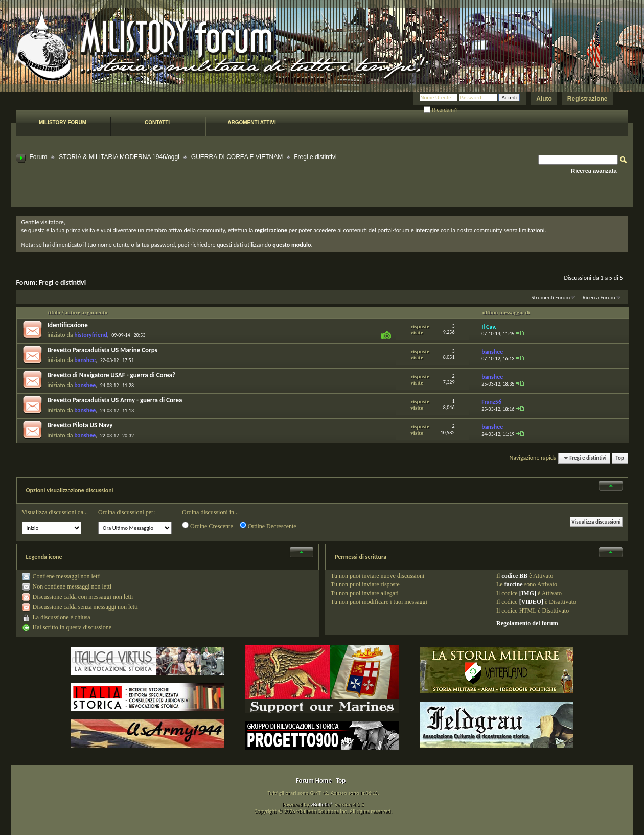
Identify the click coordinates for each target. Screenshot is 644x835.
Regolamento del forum (527, 623)
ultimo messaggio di (506, 312)
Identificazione (68, 325)
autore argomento (86, 312)
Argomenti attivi (251, 122)
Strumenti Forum (550, 297)
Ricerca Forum (599, 297)
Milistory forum (63, 122)
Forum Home (314, 781)
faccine (514, 584)
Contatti (157, 122)
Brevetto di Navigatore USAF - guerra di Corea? (112, 375)
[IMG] (528, 593)
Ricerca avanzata (594, 171)
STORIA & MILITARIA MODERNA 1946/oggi (119, 157)
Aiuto (544, 99)
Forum (39, 157)
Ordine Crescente (208, 526)
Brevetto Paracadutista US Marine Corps (102, 350)
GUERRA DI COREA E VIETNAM (237, 157)
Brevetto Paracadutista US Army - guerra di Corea (115, 400)
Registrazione (588, 99)
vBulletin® (322, 805)
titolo (54, 312)
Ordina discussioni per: (126, 512)
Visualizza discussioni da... (55, 512)
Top (620, 458)
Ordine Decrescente (268, 526)
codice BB (514, 576)
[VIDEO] (531, 602)
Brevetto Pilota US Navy (80, 425)
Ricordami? (441, 110)
